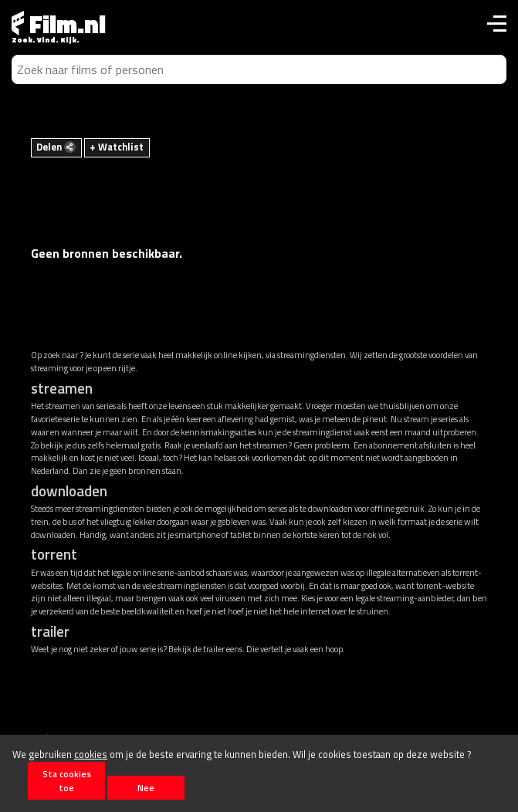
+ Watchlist (117, 147)
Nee (146, 788)
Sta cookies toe (67, 780)
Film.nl (59, 24)
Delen (56, 147)
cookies (91, 754)
